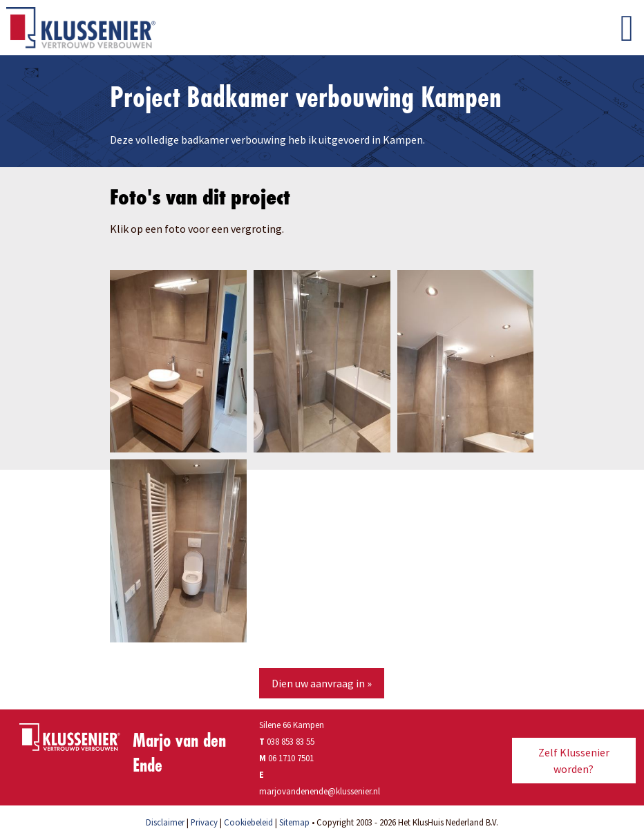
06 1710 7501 (291, 758)
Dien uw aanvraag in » (322, 683)
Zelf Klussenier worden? (574, 761)
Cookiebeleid (248, 822)
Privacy (204, 822)
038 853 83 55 (287, 741)
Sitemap (294, 822)
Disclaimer (165, 822)
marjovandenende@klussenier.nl (320, 791)
